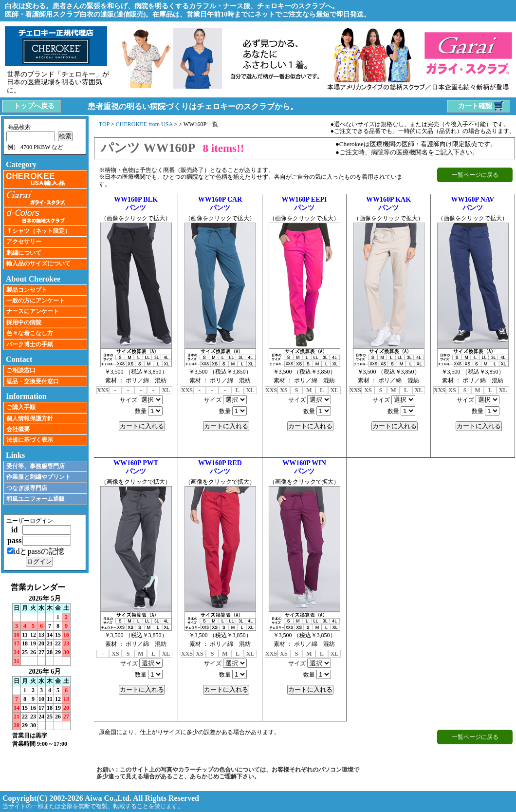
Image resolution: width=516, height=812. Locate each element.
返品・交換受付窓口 (33, 381)
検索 (65, 136)
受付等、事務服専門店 (36, 466)
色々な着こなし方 (30, 333)
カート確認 (482, 106)
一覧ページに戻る (475, 175)
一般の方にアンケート (36, 301)
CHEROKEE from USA (144, 124)
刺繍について (24, 253)
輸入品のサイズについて (38, 264)
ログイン (39, 561)
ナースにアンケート (33, 311)
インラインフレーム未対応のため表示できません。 (45, 665)
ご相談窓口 (21, 370)
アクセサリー (24, 242)
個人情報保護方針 (30, 418)
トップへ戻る (34, 106)
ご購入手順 (21, 407)
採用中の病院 (24, 322)
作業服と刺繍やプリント (38, 477)
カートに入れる (142, 426)
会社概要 (18, 429)
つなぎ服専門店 (27, 488)
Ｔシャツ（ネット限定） (38, 231)
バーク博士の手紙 (30, 344)
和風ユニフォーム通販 (36, 499)
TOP (104, 124)
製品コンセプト (27, 290)
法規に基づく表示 (30, 440)
